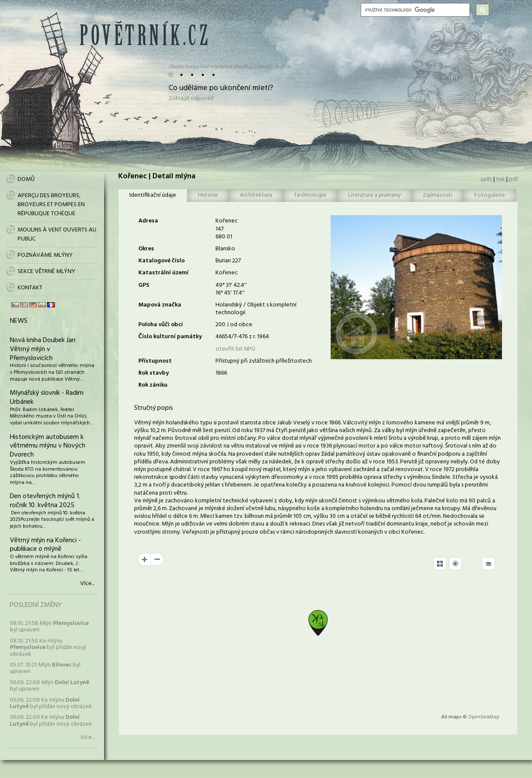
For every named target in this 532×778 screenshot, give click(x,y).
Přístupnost (155, 361)
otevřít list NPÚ (235, 349)
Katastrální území (163, 273)
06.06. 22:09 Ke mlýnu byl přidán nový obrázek (51, 703)
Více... (87, 584)
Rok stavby (154, 373)
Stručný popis (154, 408)
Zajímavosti (438, 195)
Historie (208, 195)
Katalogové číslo (161, 261)
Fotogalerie (490, 195)
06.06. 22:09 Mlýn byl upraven (49, 686)
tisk (501, 179)
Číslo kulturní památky (170, 337)
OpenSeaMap (484, 717)
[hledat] (414, 10)
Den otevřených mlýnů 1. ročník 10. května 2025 (45, 501)
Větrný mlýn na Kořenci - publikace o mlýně (45, 545)
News (19, 321)
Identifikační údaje (153, 195)
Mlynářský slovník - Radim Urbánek (47, 398)
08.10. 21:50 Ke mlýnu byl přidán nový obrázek (48, 648)
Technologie (310, 195)
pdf (513, 179)
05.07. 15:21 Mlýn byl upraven (45, 668)
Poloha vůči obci (161, 325)
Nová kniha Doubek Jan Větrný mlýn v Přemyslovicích (43, 349)
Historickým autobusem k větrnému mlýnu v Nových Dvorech (48, 446)
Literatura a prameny (375, 195)
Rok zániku (153, 385)
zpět (486, 179)
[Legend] (488, 564)
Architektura (256, 195)
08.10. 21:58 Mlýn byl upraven (49, 627)
